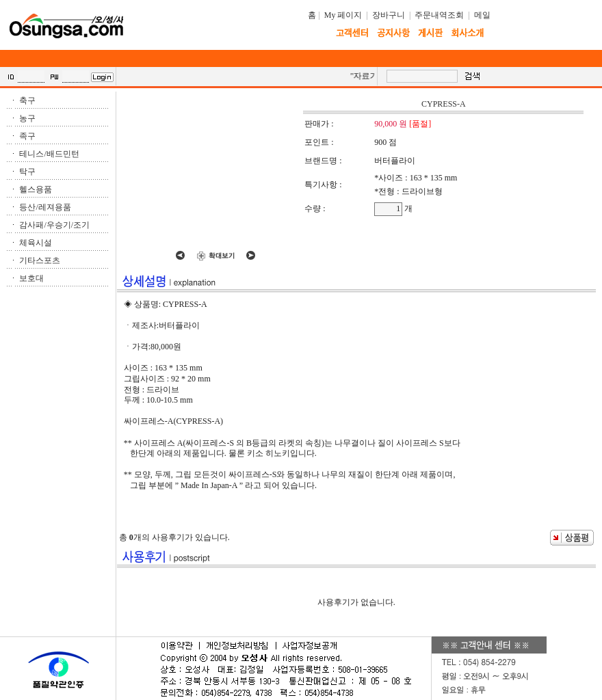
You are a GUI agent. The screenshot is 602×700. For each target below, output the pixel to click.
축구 (27, 100)
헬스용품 (36, 189)
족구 (27, 136)
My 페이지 (343, 15)
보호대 (31, 278)
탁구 (27, 172)
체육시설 (36, 243)
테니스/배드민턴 (49, 154)
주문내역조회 (439, 15)
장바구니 (389, 15)
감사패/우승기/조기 (54, 225)
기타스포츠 (40, 260)
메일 (482, 15)
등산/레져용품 (45, 207)
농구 (27, 118)
